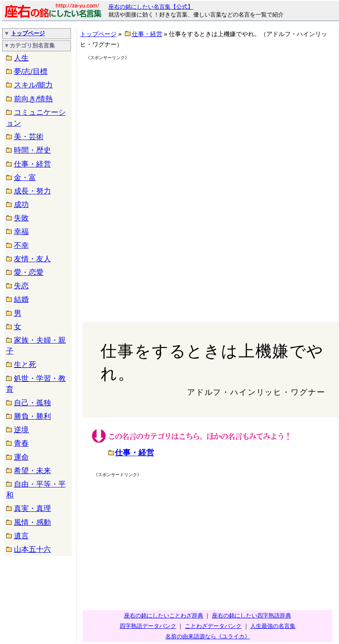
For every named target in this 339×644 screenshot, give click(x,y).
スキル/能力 (34, 85)
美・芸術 (29, 137)
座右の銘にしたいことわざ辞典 (164, 616)
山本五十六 (32, 549)
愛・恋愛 (29, 272)
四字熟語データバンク (148, 626)
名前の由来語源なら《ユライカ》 (208, 636)
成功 (21, 205)
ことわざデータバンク (213, 626)
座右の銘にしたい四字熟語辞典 (252, 616)
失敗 (21, 218)
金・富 (25, 178)
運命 (21, 457)
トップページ (28, 33)
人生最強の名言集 (273, 626)
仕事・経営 (32, 164)
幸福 (21, 232)
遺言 (21, 536)
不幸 (21, 245)
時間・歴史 (32, 150)
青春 (21, 443)
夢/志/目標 (31, 72)
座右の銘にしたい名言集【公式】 (151, 7)
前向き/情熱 (34, 99)
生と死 (25, 365)
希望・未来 (32, 471)
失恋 (21, 286)
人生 (21, 58)
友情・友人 (32, 259)
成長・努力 (32, 191)
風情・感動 (32, 522)
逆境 (21, 430)
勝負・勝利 (32, 416)
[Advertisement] (161, 123)
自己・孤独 (32, 403)
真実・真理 (32, 509)
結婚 (21, 299)
